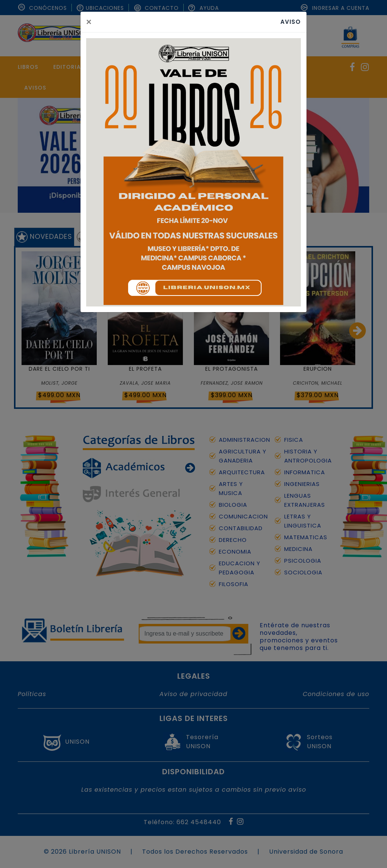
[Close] (89, 22)
